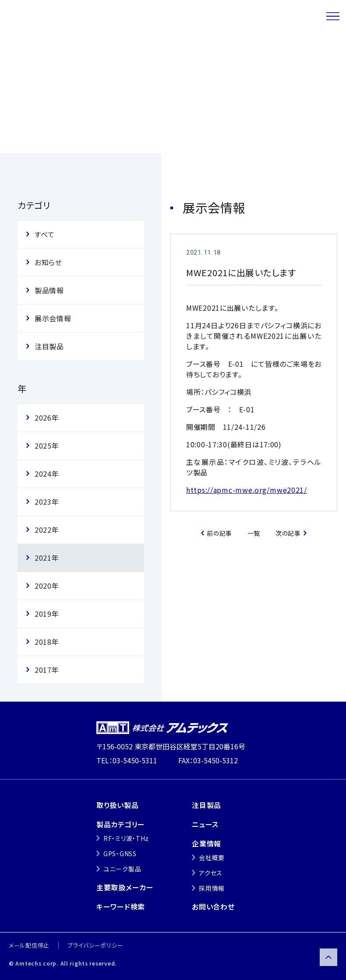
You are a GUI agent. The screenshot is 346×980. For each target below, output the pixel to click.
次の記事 (288, 533)
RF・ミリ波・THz (126, 838)
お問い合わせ (213, 906)
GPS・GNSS (120, 854)
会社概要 (212, 857)
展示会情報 (104, 52)
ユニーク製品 (122, 869)
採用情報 (212, 888)
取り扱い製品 (117, 805)
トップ (26, 52)
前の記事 (219, 533)
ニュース (61, 52)
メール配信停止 (29, 945)
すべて (45, 234)
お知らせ (48, 262)
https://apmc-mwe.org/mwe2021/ (247, 490)
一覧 (254, 533)
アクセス (211, 873)
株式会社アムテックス (71, 16)
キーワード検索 (121, 906)
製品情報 (49, 290)
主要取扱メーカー (125, 887)
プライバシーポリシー (95, 945)
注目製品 (49, 346)
